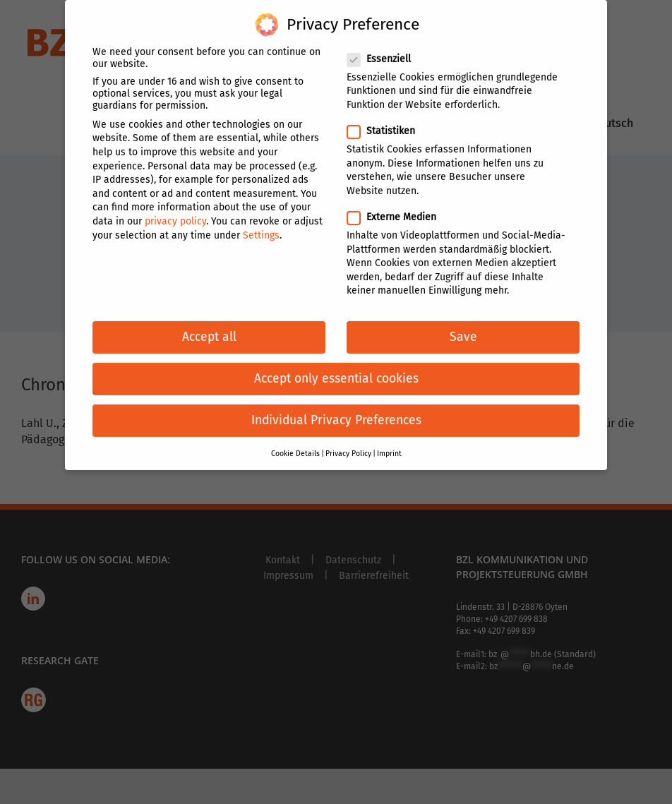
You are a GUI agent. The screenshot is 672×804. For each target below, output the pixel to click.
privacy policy (175, 214)
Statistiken (387, 123)
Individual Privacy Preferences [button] (336, 413)
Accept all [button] (209, 329)
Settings (261, 228)
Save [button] (463, 329)
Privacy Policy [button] (348, 446)
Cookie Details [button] (295, 446)
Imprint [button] (389, 446)
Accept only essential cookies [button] (336, 371)
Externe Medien (397, 209)
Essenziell (385, 51)
